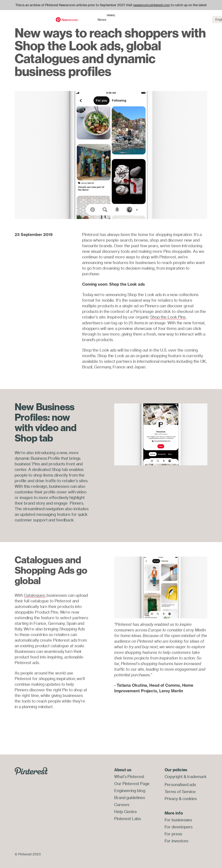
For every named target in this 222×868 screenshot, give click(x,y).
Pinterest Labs (128, 817)
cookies (190, 798)
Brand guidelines (129, 797)
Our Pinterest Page (132, 783)
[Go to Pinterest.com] (31, 771)
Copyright (174, 776)
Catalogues (34, 595)
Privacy (171, 798)
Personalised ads (180, 784)
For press (173, 833)
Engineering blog (130, 790)
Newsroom (29, 15)
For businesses (178, 819)
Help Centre (126, 810)
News (61, 15)
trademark (197, 776)
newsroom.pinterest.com (152, 5)
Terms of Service (180, 791)
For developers (179, 826)
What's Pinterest (129, 776)
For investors (177, 840)
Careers (122, 804)
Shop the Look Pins (168, 317)
